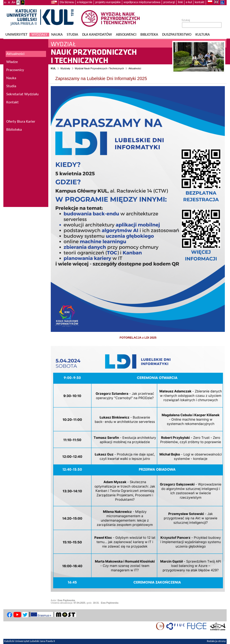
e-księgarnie (85, 2)
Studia (72, 35)
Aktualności (135, 68)
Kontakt (12, 102)
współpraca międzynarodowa (142, 2)
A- (5, 3)
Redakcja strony (216, 641)
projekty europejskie (108, 2)
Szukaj (186, 20)
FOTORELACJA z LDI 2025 (138, 338)
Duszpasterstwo (177, 35)
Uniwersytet (16, 35)
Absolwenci (126, 35)
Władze (12, 62)
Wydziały (39, 35)
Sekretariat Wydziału (22, 94)
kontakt (200, 2)
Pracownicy (15, 70)
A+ (14, 2)
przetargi (169, 2)
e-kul (189, 2)
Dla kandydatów (97, 35)
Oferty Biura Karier (21, 122)
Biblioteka (149, 35)
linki (180, 2)
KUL (53, 68)
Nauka (57, 35)
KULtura (203, 35)
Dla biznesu (67, 2)
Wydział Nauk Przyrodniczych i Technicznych (99, 68)
